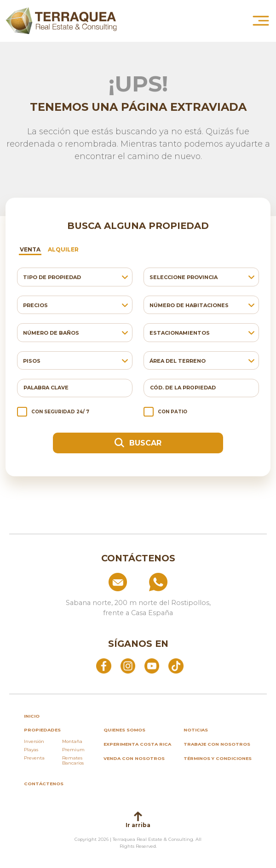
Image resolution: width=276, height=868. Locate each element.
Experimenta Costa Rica (137, 744)
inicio (32, 716)
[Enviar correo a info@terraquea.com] (97, 582)
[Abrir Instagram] (128, 665)
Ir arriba (138, 820)
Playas (31, 750)
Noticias (196, 730)
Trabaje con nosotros (217, 744)
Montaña (72, 741)
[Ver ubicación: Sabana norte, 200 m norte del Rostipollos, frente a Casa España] (138, 605)
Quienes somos (124, 730)
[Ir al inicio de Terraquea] (61, 21)
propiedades (42, 730)
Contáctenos (44, 784)
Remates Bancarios (73, 761)
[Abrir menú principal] (261, 21)
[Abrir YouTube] (152, 665)
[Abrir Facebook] (103, 665)
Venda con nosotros (134, 758)
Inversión (34, 741)
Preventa (34, 758)
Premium (73, 750)
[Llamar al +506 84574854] (179, 582)
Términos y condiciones (218, 758)
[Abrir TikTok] (176, 665)
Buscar (138, 443)
